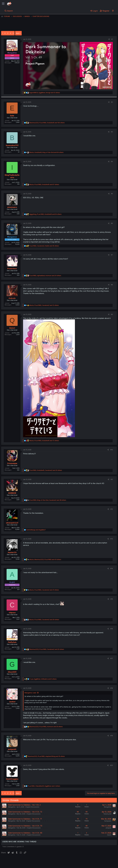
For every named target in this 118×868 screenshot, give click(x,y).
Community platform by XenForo (98, 863)
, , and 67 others (44, 184)
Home (74, 860)
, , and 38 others (48, 500)
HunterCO (12, 552)
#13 (112, 539)
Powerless (12, 269)
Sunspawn (108, 821)
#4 (112, 162)
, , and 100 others (47, 123)
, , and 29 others (44, 620)
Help (67, 860)
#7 (112, 255)
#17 (112, 658)
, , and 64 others (46, 152)
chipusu (12, 613)
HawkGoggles (12, 779)
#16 (112, 629)
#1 (112, 39)
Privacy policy (58, 860)
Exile (12, 116)
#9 (112, 314)
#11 (112, 479)
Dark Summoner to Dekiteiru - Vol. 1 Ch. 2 (24, 805)
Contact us (31, 860)
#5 (112, 194)
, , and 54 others (45, 214)
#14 (112, 569)
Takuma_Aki (107, 814)
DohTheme (95, 865)
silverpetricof (12, 523)
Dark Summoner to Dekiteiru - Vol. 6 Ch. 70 (25, 826)
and (36, 530)
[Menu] (3, 4)
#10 (112, 450)
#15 (112, 599)
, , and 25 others (46, 727)
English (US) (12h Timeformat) (13, 860)
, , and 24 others (45, 276)
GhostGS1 (12, 672)
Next (18, 33)
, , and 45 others (44, 246)
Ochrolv (12, 298)
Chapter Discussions (32, 807)
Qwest (12, 328)
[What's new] (113, 11)
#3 (112, 132)
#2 (112, 102)
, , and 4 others (44, 786)
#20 (111, 765)
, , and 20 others (46, 470)
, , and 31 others (44, 590)
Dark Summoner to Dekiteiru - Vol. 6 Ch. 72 (25, 812)
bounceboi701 (12, 145)
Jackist (12, 702)
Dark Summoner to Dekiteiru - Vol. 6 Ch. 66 (25, 833)
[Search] (9, 11)
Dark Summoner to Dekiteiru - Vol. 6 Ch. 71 (25, 819)
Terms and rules (44, 860)
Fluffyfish (12, 642)
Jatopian (108, 828)
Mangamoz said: (30, 693)
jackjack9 (12, 749)
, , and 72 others (44, 441)
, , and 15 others (46, 756)
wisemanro (12, 207)
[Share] (109, 39)
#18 (112, 688)
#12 (112, 509)
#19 (112, 736)
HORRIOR (12, 493)
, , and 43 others (45, 560)
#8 (112, 285)
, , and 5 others (43, 679)
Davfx (109, 835)
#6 (112, 223)
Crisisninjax (12, 463)
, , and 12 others (45, 93)
